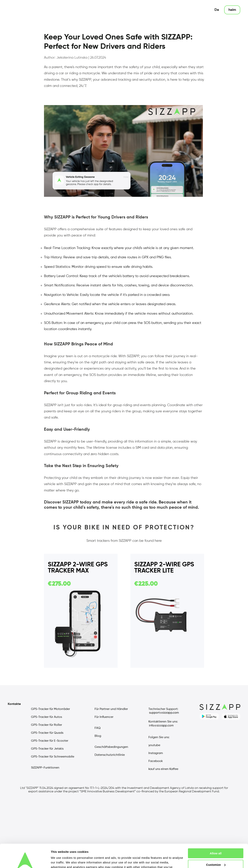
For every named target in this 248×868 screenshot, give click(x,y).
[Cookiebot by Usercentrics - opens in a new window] (25, 860)
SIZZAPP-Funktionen (45, 768)
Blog (98, 736)
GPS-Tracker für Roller (46, 725)
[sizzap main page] (21, 10)
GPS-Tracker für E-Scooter (50, 741)
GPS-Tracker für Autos (46, 717)
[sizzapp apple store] (231, 716)
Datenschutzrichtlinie (110, 755)
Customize (216, 843)
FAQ (98, 728)
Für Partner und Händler (111, 709)
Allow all (216, 831)
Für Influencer (104, 717)
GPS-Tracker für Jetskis (47, 749)
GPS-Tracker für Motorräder (50, 709)
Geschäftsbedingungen (111, 747)
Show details (60, 860)
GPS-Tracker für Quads (47, 733)
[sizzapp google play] (209, 716)
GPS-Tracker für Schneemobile (53, 757)
